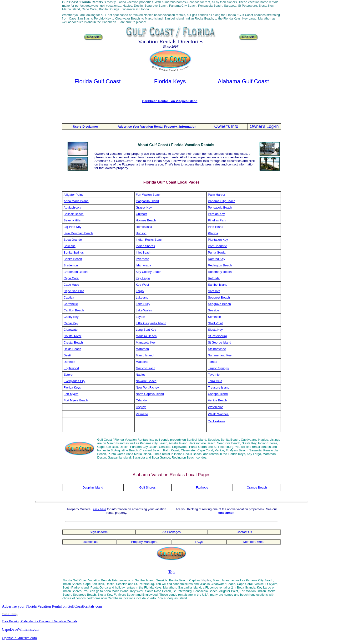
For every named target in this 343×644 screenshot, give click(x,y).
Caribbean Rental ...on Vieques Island (170, 101)
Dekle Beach (72, 349)
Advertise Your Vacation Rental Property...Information (157, 127)
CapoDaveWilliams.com (21, 629)
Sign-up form (99, 532)
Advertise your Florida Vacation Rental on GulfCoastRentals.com (52, 606)
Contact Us (244, 532)
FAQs (199, 542)
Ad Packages (172, 532)
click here (100, 509)
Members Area (254, 542)
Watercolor (215, 407)
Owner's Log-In (264, 126)
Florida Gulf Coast (98, 81)
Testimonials (90, 542)
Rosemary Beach (220, 272)
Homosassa (144, 227)
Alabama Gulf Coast (243, 81)
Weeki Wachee (218, 414)
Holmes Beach (146, 220)
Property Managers (144, 542)
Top (171, 572)
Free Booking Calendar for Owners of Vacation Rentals (40, 621)
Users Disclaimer (86, 127)
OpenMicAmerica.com (19, 638)
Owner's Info (226, 126)
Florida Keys (170, 81)
